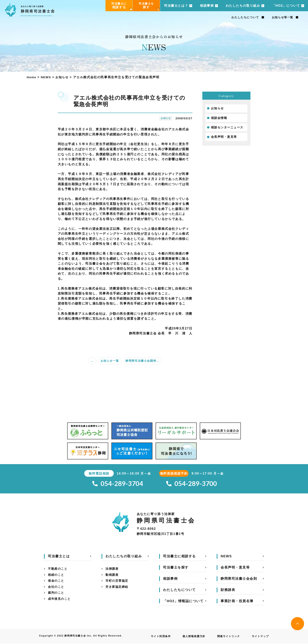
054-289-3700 (192, 484)
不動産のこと (58, 570)
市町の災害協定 (118, 582)
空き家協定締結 (118, 588)
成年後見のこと (60, 601)
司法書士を (149, 7)
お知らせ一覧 (110, 361)
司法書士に (122, 7)
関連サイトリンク (227, 637)
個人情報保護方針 (190, 637)
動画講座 (112, 576)
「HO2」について (286, 6)
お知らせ (218, 108)
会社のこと (57, 588)
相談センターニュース (228, 128)
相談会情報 (220, 118)
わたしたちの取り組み (243, 6)
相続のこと (57, 576)
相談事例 (207, 6)
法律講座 (112, 570)
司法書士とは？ (176, 6)
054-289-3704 (118, 484)
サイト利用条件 (155, 637)
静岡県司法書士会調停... (142, 361)
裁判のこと (57, 595)
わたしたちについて (245, 17)
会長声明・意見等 (225, 138)
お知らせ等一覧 (283, 17)
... (92, 361)
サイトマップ (260, 637)
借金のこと (57, 582)
